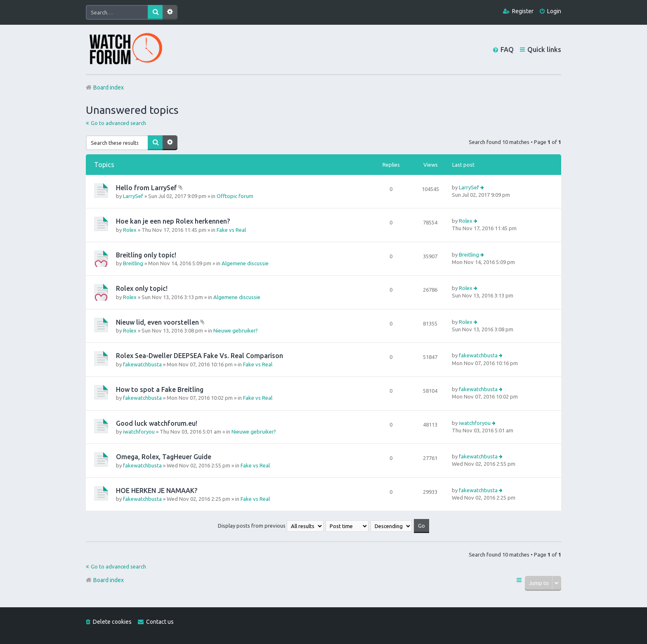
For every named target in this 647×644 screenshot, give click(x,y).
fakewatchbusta (142, 364)
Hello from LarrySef (146, 188)
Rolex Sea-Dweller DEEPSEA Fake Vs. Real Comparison (200, 356)
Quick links (544, 50)
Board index (109, 580)
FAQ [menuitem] (507, 50)
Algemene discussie (245, 263)
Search (155, 12)
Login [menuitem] (554, 11)
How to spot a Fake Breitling (160, 389)
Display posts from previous (271, 526)
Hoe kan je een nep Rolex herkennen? (173, 221)
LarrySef (133, 196)
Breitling (133, 263)
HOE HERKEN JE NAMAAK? (157, 491)
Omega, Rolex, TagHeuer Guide (164, 457)
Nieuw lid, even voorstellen (157, 322)
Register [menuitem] (523, 11)
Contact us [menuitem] (160, 622)
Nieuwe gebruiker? (236, 330)
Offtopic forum (235, 196)
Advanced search (170, 12)
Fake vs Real (231, 230)
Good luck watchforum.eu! (157, 423)
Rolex (130, 230)
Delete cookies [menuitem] (112, 622)
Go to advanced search (118, 123)
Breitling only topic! (146, 255)
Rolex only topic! (142, 288)
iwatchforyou (139, 432)
